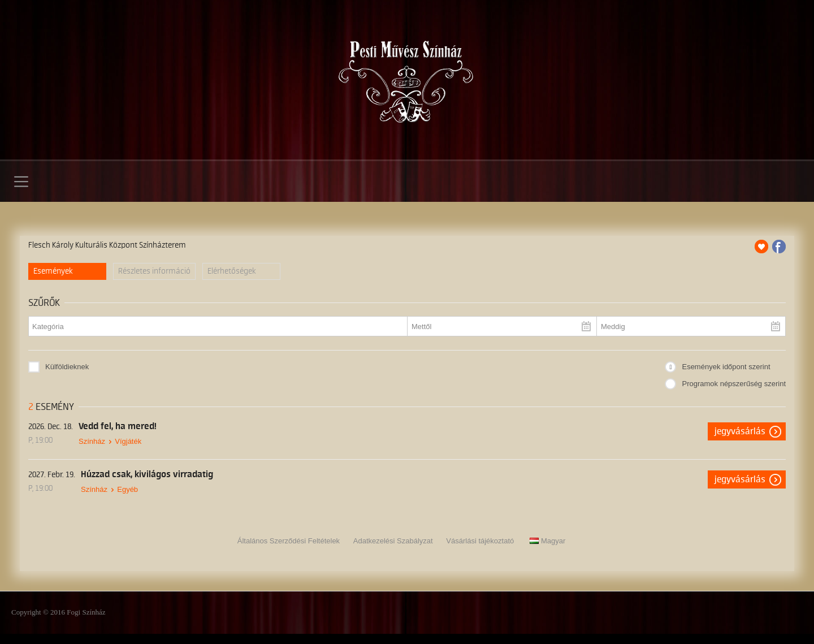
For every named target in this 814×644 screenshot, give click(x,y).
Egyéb (127, 489)
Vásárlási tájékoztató (480, 541)
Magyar (547, 541)
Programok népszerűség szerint (734, 384)
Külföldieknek (67, 367)
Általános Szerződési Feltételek (289, 541)
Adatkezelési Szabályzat (393, 541)
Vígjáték (128, 441)
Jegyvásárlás (740, 431)
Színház (92, 441)
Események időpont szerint (726, 367)
